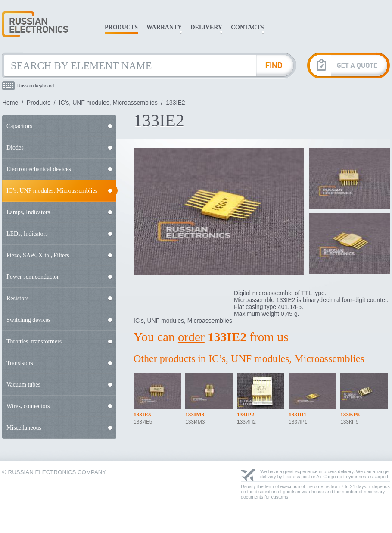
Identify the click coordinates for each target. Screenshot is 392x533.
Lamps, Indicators (28, 212)
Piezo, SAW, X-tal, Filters (38, 255)
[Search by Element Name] (129, 65)
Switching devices (28, 320)
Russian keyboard (36, 86)
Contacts (247, 27)
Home (10, 103)
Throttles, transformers (34, 341)
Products (121, 27)
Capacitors (19, 126)
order (191, 337)
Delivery (206, 27)
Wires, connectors (28, 406)
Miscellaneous (24, 428)
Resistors (17, 298)
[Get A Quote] (348, 65)
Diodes (15, 148)
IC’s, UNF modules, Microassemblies (108, 103)
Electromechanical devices (39, 169)
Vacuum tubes (23, 385)
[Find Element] (276, 65)
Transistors (20, 363)
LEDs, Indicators (27, 234)
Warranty (164, 27)
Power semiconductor (33, 277)
